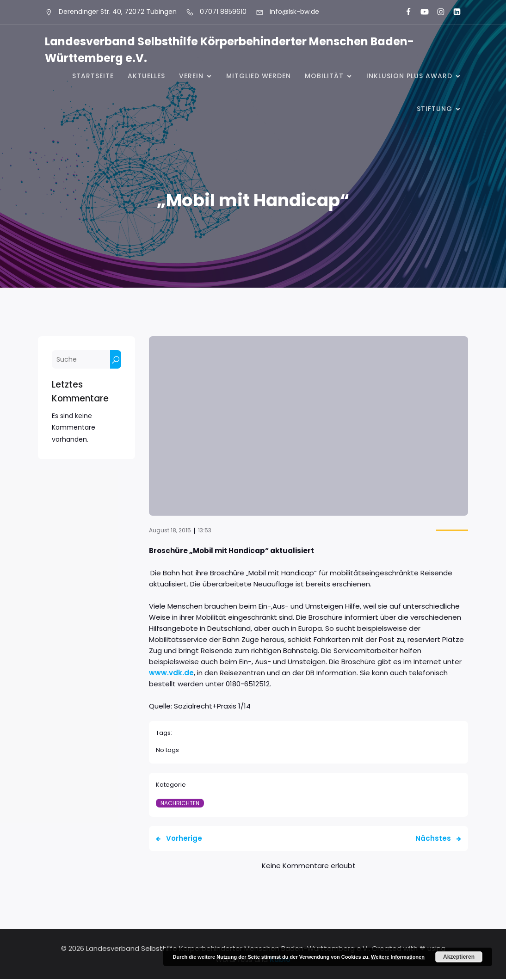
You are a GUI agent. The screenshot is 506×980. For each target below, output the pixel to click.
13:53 (205, 531)
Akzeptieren (459, 957)
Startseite (93, 76)
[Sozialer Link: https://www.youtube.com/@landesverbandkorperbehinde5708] (421, 12)
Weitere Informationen (398, 957)
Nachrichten (180, 804)
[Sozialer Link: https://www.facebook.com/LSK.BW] (404, 12)
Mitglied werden (259, 76)
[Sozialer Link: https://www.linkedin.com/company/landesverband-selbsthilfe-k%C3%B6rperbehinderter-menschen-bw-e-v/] (453, 12)
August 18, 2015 (170, 531)
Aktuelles (146, 76)
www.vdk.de (171, 674)
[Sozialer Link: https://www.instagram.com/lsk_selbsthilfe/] (437, 12)
